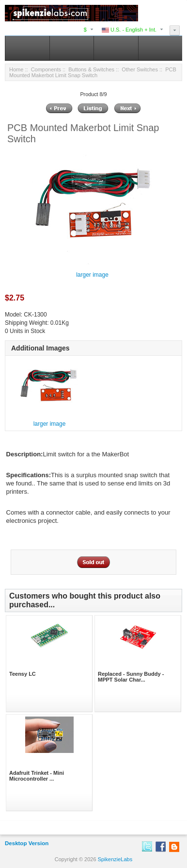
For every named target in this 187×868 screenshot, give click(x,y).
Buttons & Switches (91, 69)
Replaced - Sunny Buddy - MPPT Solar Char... (131, 677)
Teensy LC (23, 674)
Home (16, 69)
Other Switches (140, 69)
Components (46, 69)
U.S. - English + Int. (129, 30)
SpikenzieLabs (115, 859)
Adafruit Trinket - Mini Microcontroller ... (37, 776)
